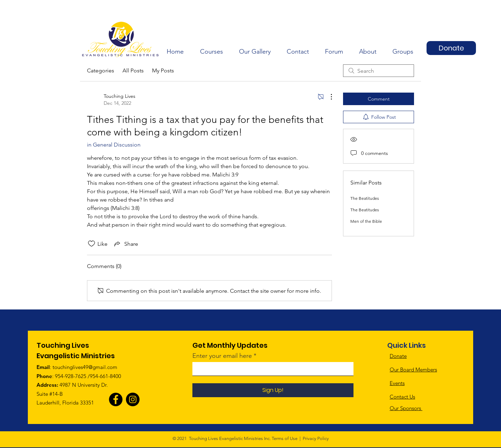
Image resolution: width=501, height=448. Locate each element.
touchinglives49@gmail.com (85, 367)
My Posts (163, 70)
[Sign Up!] (273, 390)
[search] (379, 71)
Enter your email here (222, 356)
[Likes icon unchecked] (92, 244)
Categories (101, 70)
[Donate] (451, 48)
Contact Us (402, 397)
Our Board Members (413, 370)
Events (397, 383)
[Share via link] (126, 244)
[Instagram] (133, 399)
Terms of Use (285, 438)
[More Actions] (328, 97)
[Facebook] (116, 399)
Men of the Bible (366, 221)
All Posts (133, 70)
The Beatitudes (365, 198)
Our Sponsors (406, 408)
